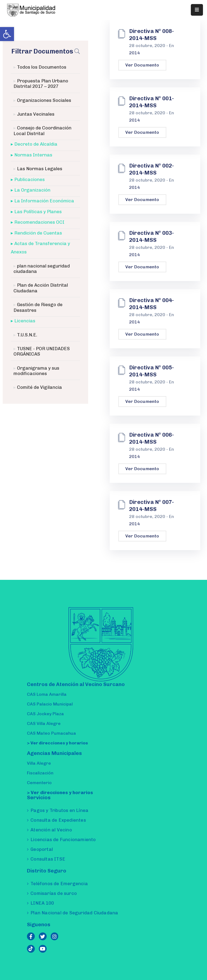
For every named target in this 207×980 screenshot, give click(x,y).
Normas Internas (33, 155)
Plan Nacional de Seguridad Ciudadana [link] (74, 913)
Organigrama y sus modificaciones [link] (36, 371)
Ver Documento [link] (142, 65)
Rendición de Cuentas (38, 233)
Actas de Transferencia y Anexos (40, 248)
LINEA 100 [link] (42, 903)
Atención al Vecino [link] (51, 830)
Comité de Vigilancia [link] (39, 387)
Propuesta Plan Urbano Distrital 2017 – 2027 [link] (41, 83)
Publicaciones (30, 179)
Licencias (25, 321)
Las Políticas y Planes (38, 212)
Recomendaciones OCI (39, 222)
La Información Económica (44, 201)
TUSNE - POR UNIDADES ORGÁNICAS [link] (42, 351)
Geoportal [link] (42, 849)
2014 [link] (134, 53)
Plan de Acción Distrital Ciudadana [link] (41, 288)
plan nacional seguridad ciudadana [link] (42, 269)
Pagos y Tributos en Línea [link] (59, 810)
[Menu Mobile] (197, 10)
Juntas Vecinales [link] (36, 114)
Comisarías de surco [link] (54, 893)
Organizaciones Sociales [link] (44, 100)
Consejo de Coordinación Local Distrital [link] (42, 131)
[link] (7, 34)
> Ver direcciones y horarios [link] (57, 743)
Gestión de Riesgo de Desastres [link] (38, 307)
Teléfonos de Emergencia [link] (59, 884)
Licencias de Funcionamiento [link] (63, 839)
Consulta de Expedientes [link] (58, 820)
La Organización (32, 190)
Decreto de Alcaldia (36, 144)
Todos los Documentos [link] (42, 67)
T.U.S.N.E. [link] (27, 335)
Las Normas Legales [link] (40, 169)
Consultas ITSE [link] (48, 859)
